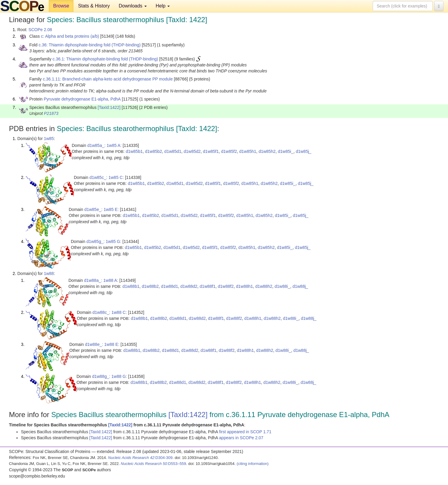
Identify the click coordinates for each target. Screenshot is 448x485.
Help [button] (163, 6)
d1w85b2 (153, 151)
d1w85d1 (173, 151)
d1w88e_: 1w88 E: (102, 344)
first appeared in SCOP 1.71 (245, 432)
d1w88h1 (245, 286)
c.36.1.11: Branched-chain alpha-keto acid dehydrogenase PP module (108, 79)
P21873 (51, 113)
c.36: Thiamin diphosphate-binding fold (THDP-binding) (90, 45)
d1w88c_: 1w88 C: (110, 312)
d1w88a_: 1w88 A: (101, 280)
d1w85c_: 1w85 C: (107, 177)
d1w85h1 (248, 151)
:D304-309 (140, 458)
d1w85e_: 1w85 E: (101, 209)
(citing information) (253, 464)
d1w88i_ (282, 286)
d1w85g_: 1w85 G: (104, 241)
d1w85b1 (134, 151)
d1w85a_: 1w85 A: (104, 145)
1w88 (49, 273)
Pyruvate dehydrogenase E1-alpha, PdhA (82, 99)
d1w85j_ (304, 151)
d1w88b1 (131, 286)
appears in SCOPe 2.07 (241, 438)
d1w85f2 (229, 151)
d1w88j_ (300, 286)
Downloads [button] (133, 6)
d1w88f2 (226, 286)
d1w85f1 (211, 151)
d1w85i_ (286, 151)
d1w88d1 (170, 286)
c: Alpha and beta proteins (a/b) (70, 36)
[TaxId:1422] (109, 107)
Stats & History (94, 6)
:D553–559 (153, 464)
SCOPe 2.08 (40, 30)
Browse (61, 6)
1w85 (49, 139)
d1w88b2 (150, 286)
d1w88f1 (208, 286)
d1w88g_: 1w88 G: (110, 376)
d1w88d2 (189, 286)
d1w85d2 (192, 151)
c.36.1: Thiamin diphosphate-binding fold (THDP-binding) (105, 59)
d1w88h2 (264, 286)
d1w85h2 (267, 151)
